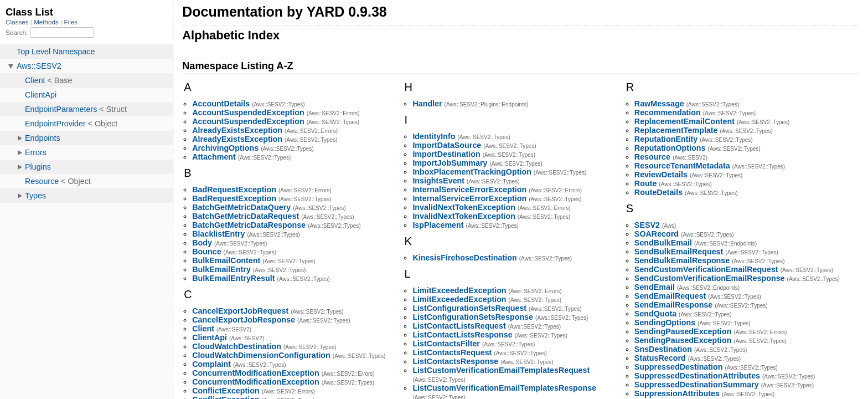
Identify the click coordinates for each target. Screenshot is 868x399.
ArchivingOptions (225, 148)
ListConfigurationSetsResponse (473, 317)
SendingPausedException (683, 331)
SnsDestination (663, 349)
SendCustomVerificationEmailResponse (710, 278)
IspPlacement (438, 225)
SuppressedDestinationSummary (697, 385)
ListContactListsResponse (462, 335)
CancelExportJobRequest (240, 311)
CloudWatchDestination (237, 346)
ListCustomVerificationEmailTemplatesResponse (504, 388)
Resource (652, 157)
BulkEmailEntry (221, 269)
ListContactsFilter (446, 344)
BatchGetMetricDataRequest (246, 216)
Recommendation (668, 112)
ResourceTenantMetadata (682, 166)
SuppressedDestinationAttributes (697, 376)
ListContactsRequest (452, 352)
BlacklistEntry (218, 234)
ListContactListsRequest (459, 326)
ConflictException (226, 391)
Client (203, 329)
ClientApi (210, 337)
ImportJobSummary (450, 163)
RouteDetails (658, 192)
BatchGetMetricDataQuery (241, 207)
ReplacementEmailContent (684, 121)
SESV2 (647, 225)
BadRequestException (234, 190)
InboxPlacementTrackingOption (472, 172)
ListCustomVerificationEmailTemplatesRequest (501, 370)
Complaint (211, 364)
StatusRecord (660, 358)
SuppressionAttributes (677, 393)
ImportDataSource (447, 145)
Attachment (214, 157)
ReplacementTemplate (676, 130)
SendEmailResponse (673, 305)
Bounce (206, 252)
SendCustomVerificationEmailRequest (706, 269)
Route (646, 183)
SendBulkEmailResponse (682, 260)
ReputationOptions (670, 148)
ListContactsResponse (455, 361)
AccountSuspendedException (248, 112)
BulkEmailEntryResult (233, 278)
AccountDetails (221, 104)
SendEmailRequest (670, 296)
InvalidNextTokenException (464, 207)
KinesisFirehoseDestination (464, 258)
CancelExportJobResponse (244, 320)
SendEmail (655, 287)
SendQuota (655, 314)
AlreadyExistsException (237, 130)
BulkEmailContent (226, 260)
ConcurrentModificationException (256, 373)
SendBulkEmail (663, 243)
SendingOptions (665, 323)
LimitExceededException (459, 290)
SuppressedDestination (679, 367)
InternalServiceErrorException (469, 190)
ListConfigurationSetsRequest (469, 308)
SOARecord (657, 234)
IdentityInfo (434, 136)
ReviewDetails (661, 175)
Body (202, 243)
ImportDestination (446, 154)
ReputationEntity (666, 139)
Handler (427, 104)
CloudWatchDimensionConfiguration (261, 355)
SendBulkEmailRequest (679, 252)
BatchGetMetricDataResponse (249, 225)
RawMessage (659, 104)
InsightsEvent (438, 181)
